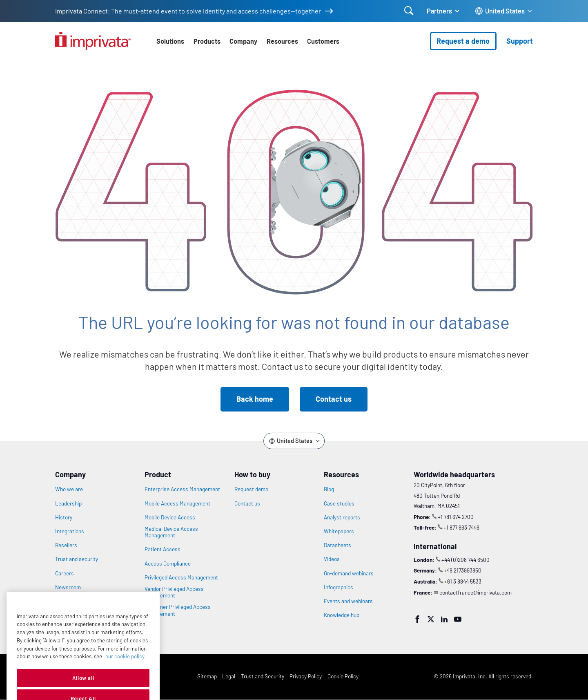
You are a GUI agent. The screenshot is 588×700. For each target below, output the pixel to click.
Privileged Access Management (181, 577)
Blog (329, 489)
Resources (282, 41)
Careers (65, 573)
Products (207, 41)
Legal (229, 676)
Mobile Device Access (170, 517)
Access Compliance (168, 564)
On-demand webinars (349, 573)
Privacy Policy (306, 676)
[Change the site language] (504, 11)
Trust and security (77, 559)
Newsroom (68, 587)
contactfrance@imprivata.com (476, 592)
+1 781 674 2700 (456, 517)
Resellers (66, 545)
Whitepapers (339, 531)
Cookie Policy (343, 676)
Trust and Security (263, 676)
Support (520, 41)
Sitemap (207, 676)
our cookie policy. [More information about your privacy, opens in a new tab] (126, 671)
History (64, 517)
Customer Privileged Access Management (178, 610)
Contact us (334, 399)
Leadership (68, 503)
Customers (323, 41)
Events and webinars (348, 601)
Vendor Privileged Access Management (174, 592)
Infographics (339, 587)
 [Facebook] (417, 619)
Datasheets (337, 545)
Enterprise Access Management (182, 489)
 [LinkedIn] (444, 619)
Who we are (69, 489)
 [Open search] (409, 11)
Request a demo (463, 41)
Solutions (170, 41)
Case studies (339, 503)
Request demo (251, 489)
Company (243, 41)
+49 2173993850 (463, 570)
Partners (439, 11)
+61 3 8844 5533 (463, 581)
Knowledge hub (342, 615)
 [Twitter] (431, 619)
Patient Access (163, 549)
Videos (332, 559)
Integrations (70, 531)
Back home (255, 399)
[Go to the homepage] (93, 41)
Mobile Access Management (177, 503)
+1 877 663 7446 (461, 527)
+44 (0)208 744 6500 (465, 560)
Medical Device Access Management (171, 532)
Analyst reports (342, 517)
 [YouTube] (458, 619)
